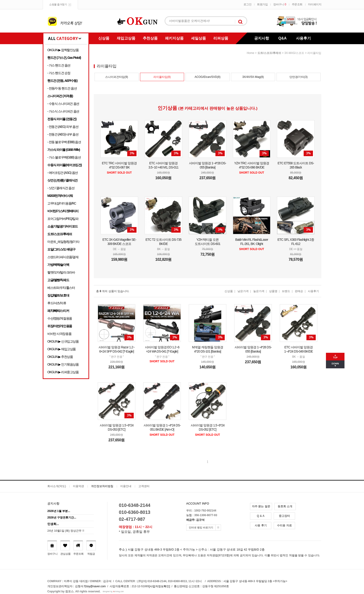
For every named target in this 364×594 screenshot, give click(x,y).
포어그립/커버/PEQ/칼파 (63, 219)
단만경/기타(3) (299, 77)
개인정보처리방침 (102, 486)
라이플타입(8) (162, 77)
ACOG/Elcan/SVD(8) (207, 77)
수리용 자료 (284, 525)
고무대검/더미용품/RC (62, 203)
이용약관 (78, 486)
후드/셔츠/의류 (57, 303)
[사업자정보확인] (160, 586)
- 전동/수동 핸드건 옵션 (62, 88)
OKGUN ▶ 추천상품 (60, 357)
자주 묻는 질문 (261, 506)
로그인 (248, 4)
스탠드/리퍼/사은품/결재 (63, 257)
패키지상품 (174, 38)
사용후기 (303, 38)
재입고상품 (126, 38)
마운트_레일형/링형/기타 (63, 242)
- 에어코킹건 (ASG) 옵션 (63, 173)
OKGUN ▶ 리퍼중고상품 (63, 372)
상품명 (273, 291)
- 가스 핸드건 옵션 (59, 65)
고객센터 (144, 486)
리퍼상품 (221, 38)
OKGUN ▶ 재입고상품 (62, 349)
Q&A (283, 38)
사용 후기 (261, 525)
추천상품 (150, 38)
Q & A (261, 516)
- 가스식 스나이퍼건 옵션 (63, 111)
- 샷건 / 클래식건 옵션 (61, 188)
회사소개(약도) (57, 486)
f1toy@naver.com (95, 586)
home (250, 53)
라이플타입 (314, 53)
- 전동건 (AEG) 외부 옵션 (63, 127)
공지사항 (262, 38)
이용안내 (126, 486)
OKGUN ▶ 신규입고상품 (63, 341)
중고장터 (284, 516)
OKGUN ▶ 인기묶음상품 (63, 364)
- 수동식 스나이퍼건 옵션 (63, 104)
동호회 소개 (285, 506)
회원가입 (262, 4)
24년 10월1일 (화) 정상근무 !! (66, 531)
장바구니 (280, 4)
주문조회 (297, 4)
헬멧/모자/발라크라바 (61, 272)
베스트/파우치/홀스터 (61, 288)
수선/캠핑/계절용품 (60, 318)
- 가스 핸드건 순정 (59, 73)
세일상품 (198, 38)
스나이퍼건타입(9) (117, 77)
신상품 (104, 38)
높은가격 (259, 291)
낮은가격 (243, 291)
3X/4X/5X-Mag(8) (253, 77)
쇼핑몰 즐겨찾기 (58, 4)
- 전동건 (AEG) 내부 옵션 (63, 134)
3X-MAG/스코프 (294, 53)
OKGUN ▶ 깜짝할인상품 (63, 50)
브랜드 (286, 291)
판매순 (299, 291)
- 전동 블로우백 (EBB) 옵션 (64, 142)
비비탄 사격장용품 (59, 334)
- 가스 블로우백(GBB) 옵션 (64, 157)
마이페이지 (315, 4)
